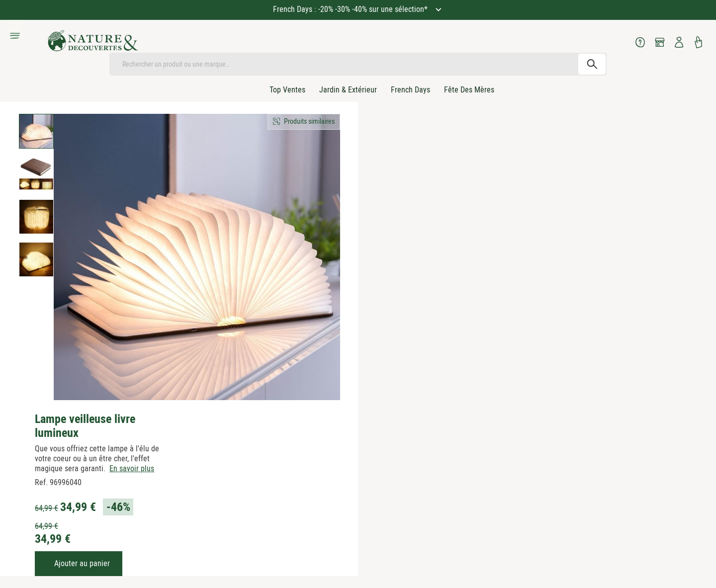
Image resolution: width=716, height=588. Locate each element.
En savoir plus (132, 468)
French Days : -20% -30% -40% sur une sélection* (351, 9)
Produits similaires (309, 121)
